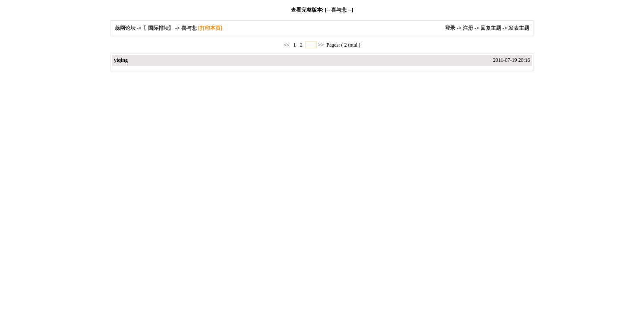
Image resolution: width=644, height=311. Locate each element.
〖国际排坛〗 (158, 28)
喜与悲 (339, 10)
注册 (468, 28)
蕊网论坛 (125, 28)
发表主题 (519, 28)
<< (287, 45)
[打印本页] (210, 28)
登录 (450, 28)
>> (321, 45)
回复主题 (491, 28)
